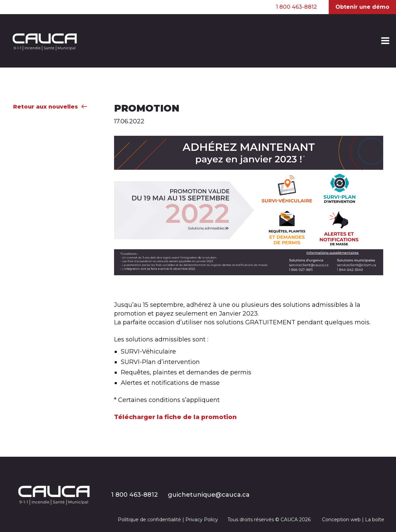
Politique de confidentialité (149, 520)
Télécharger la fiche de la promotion (175, 417)
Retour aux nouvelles (50, 107)
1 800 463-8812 (296, 7)
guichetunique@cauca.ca (209, 495)
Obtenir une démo (362, 7)
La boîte (375, 520)
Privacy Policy (202, 520)
